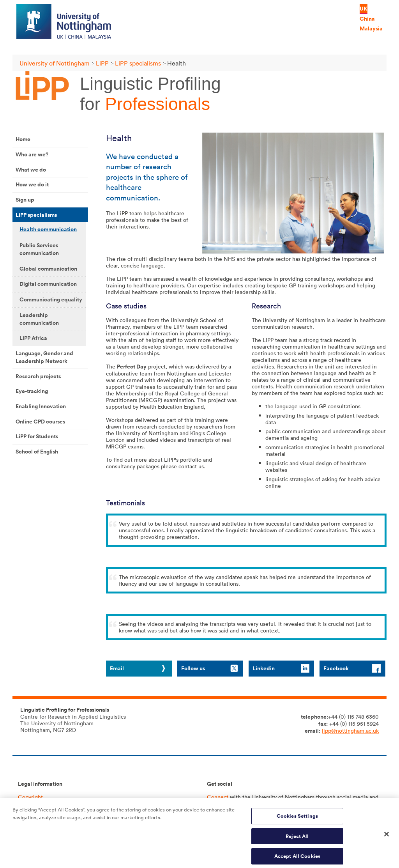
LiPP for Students (37, 436)
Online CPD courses (40, 422)
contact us (191, 466)
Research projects (38, 376)
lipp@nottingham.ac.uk (350, 731)
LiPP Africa (33, 338)
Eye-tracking (32, 391)
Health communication (48, 229)
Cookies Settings (297, 819)
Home (23, 139)
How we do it (32, 184)
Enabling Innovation (41, 406)
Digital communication (48, 284)
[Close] (387, 838)
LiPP (102, 63)
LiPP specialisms (138, 63)
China (367, 19)
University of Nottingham (55, 63)
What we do (31, 170)
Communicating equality (51, 299)
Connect (218, 797)
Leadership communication (39, 319)
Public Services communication (39, 249)
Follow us (193, 668)
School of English (37, 452)
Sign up (25, 200)
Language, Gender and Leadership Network (44, 357)
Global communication (48, 269)
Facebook (336, 668)
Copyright (30, 797)
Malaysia (371, 28)
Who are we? (32, 154)
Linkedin (264, 668)
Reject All (297, 840)
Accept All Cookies (297, 860)
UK (364, 9)
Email (117, 668)
